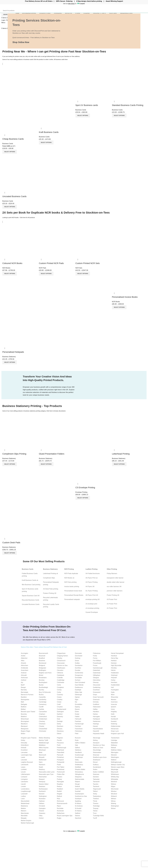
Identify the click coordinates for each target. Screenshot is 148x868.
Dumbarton (79, 665)
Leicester (24, 760)
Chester (42, 726)
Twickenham (115, 738)
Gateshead (97, 673)
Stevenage (97, 738)
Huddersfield (115, 685)
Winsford (114, 794)
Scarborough (79, 755)
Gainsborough (98, 668)
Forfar (95, 656)
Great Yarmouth (98, 697)
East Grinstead (80, 682)
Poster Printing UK (113, 595)
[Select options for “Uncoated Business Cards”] (10, 207)
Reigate (59, 794)
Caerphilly (42, 697)
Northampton (43, 789)
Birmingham (25, 721)
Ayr (22, 682)
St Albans (78, 803)
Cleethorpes (61, 668)
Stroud (95, 762)
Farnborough (79, 724)
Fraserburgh (97, 663)
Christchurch (61, 661)
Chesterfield (43, 729)
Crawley (60, 700)
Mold (41, 752)
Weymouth (115, 772)
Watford (114, 760)
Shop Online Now (21, 42)
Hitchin (113, 670)
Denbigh (60, 721)
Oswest (41, 811)
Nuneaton (42, 799)
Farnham (78, 726)
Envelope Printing (81, 492)
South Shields (80, 789)
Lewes (23, 767)
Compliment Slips (49, 578)
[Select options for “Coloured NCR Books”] (10, 274)
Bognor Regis (26, 731)
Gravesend (97, 692)
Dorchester (79, 656)
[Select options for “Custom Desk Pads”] (10, 553)
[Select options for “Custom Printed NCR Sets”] (83, 274)
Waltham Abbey (116, 750)
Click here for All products (27, 218)
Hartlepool (96, 719)
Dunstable (78, 678)
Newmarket (43, 777)
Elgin (77, 700)
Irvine (113, 709)
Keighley (114, 712)
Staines (77, 816)
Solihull (77, 786)
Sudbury (96, 765)
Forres (95, 658)
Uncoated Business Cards (14, 196)
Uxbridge (114, 740)
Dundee (78, 670)
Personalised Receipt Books (74, 595)
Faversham (79, 729)
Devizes (60, 729)
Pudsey (59, 779)
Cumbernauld (61, 709)
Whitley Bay (115, 777)
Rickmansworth (62, 803)
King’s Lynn (115, 731)
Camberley (43, 700)
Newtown (42, 786)
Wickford (114, 782)
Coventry (60, 695)
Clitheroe (60, 673)
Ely (76, 702)
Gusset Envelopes (92, 612)
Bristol (41, 675)
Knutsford (24, 750)
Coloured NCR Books (12, 263)
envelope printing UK (93, 599)
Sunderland (97, 767)
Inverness (114, 702)
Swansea (96, 774)
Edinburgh (78, 695)
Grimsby (96, 702)
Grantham (96, 690)
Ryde (77, 740)
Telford (95, 791)
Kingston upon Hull (117, 734)
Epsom (77, 709)
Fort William (97, 661)
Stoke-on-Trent (98, 748)
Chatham (42, 714)
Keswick (114, 721)
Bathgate (24, 704)
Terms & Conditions (131, 848)
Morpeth (42, 757)
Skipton (77, 782)
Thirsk (95, 801)
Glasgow (96, 678)
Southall (78, 791)
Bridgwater (42, 668)
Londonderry (25, 789)
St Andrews (79, 806)
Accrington (25, 653)
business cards (29, 59)
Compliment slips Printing (84, 848)
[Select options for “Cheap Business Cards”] (10, 152)
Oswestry (42, 813)
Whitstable (114, 779)
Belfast (23, 709)
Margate (24, 818)
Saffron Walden (80, 743)
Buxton (41, 695)
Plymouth (60, 755)
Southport (78, 799)
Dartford (60, 714)
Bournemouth (43, 653)
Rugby (59, 818)
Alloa (23, 661)
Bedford (24, 707)
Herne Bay (115, 658)
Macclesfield (25, 801)
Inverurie (114, 704)
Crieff (59, 704)
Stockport (96, 743)
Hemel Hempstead (117, 653)
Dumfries (78, 668)
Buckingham (43, 682)
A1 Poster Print (112, 608)
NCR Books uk (69, 578)
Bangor (23, 687)
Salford (77, 748)
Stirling (95, 740)
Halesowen (97, 707)
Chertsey (42, 721)
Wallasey (114, 745)
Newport (42, 779)
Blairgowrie (25, 729)
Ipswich (113, 707)
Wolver (113, 808)
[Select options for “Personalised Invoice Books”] (119, 307)
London (23, 786)
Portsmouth (61, 772)
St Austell (78, 808)
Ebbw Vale (78, 692)
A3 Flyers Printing (92, 582)
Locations (79, 859)
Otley (41, 816)
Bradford (42, 658)
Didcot (59, 734)
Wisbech (114, 796)
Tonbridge (96, 806)
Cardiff (41, 707)
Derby (59, 724)
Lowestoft (24, 794)
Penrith (59, 740)
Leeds (23, 757)
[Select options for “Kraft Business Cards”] (46, 142)
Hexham (114, 663)
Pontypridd (61, 762)
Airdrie (23, 656)
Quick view (5, 135)
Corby (59, 692)
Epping (77, 707)
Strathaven (97, 760)
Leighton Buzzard (27, 762)
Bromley (42, 680)
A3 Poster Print (112, 599)
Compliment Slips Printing (14, 454)
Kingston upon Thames (29, 738)
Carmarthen (43, 712)
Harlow (95, 714)
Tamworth (96, 782)
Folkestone (97, 653)
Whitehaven (115, 774)
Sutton (95, 769)
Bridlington (42, 670)
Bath (23, 702)
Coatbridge (61, 680)
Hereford (114, 656)
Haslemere (97, 721)
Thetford (96, 799)
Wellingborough (116, 762)
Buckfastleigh (43, 687)
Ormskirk (42, 806)
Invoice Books (80, 841)
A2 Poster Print (112, 604)
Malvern (24, 811)
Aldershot (24, 658)
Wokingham (115, 806)
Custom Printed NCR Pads (51, 263)
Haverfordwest (98, 729)
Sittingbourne (79, 774)
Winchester (115, 789)
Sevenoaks (79, 762)
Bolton (23, 734)
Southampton (79, 794)
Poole (59, 765)
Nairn (41, 762)
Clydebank (60, 675)
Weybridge (115, 769)
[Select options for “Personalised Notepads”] (10, 362)
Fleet (77, 734)
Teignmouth (97, 789)
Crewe (59, 702)
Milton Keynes (44, 748)
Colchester (60, 682)
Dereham (60, 726)
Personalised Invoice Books (125, 297)
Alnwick (24, 663)
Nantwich (42, 765)
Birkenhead (25, 719)
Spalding (78, 801)
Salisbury (78, 750)
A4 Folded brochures (93, 573)
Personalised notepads (72, 599)
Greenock (96, 700)
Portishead (61, 769)
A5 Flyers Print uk (92, 578)
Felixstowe (79, 731)
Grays (95, 695)
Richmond (60, 801)
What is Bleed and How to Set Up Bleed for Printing (53, 838)
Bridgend (42, 665)
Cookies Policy (130, 841)
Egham (77, 697)
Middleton (42, 745)
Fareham (78, 721)
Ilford (113, 695)
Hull (112, 687)
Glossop (96, 682)
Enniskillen (79, 704)
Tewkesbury (97, 796)
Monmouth (42, 755)
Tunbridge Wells (98, 816)
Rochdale (60, 808)
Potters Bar (61, 774)
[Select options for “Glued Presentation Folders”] (46, 464)
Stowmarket (97, 752)
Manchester (25, 813)
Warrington (115, 752)
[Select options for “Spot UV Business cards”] (83, 116)
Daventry (60, 717)
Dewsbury (60, 731)
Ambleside (25, 668)
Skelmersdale (79, 779)
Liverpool (24, 777)
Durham (78, 680)
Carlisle (41, 709)
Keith (113, 714)
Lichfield (24, 769)
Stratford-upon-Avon (100, 757)
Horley (113, 680)
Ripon (59, 806)
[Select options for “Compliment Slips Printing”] (10, 464)
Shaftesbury (79, 765)
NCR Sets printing (70, 582)
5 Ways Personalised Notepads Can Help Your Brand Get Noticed (54, 861)
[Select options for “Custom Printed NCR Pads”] (46, 274)
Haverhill (96, 731)
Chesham (42, 724)
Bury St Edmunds (45, 692)
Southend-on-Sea (81, 796)
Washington (115, 757)
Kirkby (23, 740)
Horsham (114, 682)
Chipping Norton (62, 656)
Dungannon (79, 675)
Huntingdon (115, 690)
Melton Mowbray (44, 738)
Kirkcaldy (24, 743)
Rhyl (58, 799)
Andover (24, 673)
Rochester (60, 811)
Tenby (95, 794)
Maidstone (24, 806)
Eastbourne (79, 687)
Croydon (60, 707)
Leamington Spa (26, 755)
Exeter (77, 714)
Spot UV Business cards (87, 105)
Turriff (95, 818)
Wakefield (114, 743)
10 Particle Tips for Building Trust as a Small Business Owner (53, 844)
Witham (113, 799)
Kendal (113, 717)
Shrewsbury (79, 772)
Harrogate (96, 717)
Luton (23, 799)
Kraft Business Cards (49, 132)
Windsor (114, 791)
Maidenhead (25, 803)
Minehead (42, 750)
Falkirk (77, 717)
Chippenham (61, 653)
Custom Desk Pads (11, 543)
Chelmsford (43, 717)
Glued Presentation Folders (52, 454)
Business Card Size (107, 837)
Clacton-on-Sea (62, 665)
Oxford (41, 818)
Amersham (25, 670)
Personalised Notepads (13, 352)
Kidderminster (116, 726)
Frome (95, 665)
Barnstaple (25, 692)
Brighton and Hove (45, 673)
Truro (95, 813)
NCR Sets (79, 268)
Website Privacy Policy (132, 837)
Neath (41, 767)
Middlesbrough (44, 743)
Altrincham (25, 665)
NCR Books (6, 268)
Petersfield (60, 752)
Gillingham (97, 675)
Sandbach (78, 752)
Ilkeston (114, 700)
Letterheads (79, 844)
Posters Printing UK (50, 593)
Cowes (59, 697)
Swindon (96, 777)
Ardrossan (24, 678)
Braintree (42, 661)
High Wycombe (116, 665)
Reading (60, 784)
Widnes (113, 784)
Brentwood (43, 663)
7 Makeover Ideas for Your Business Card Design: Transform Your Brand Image (55, 850)
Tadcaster (96, 779)
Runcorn (78, 738)
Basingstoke (25, 700)
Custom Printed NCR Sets (88, 263)
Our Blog (128, 844)
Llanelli (23, 784)
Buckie (41, 685)
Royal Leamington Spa (65, 816)
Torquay (96, 808)
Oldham (42, 803)
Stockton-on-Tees (99, 745)
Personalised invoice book (73, 591)
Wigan (113, 786)
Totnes (95, 811)
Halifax (95, 709)
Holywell (114, 678)
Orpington (42, 808)
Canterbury (43, 704)
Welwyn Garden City (118, 765)
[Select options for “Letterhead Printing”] (119, 464)
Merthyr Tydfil (43, 740)
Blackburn (24, 724)
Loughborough (26, 791)
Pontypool (60, 760)
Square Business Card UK (31, 596)
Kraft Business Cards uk (30, 580)
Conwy (59, 690)
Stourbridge (97, 750)
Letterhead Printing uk (51, 573)
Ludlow (23, 796)
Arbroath (24, 675)
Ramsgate (60, 782)
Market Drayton (26, 821)
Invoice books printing (72, 587)
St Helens (78, 811)
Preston (59, 777)
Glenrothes (97, 680)
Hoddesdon (115, 673)
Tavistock (96, 786)
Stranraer (96, 755)
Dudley (77, 663)
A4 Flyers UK (90, 587)
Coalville (60, 678)
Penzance (60, 743)
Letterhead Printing (121, 454)
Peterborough (61, 748)
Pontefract (60, 757)
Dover (77, 661)
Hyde (113, 692)
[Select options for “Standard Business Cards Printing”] (119, 116)
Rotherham (61, 813)
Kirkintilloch (25, 745)
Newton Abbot (44, 784)
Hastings (96, 724)
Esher (77, 712)
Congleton (60, 687)
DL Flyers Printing (92, 591)
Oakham (42, 801)
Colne (59, 685)
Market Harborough (27, 823)
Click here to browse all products (56, 411)
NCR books (15, 218)
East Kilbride (79, 685)
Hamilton (96, 712)
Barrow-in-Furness (27, 695)
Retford (59, 796)
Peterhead (60, 750)
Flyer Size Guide (106, 841)
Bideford (24, 717)
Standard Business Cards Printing (128, 105)
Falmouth (78, 719)
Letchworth (25, 765)
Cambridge (43, 702)
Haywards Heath (99, 734)
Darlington (60, 712)
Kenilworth (114, 719)
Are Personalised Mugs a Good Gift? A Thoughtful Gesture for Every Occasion (55, 855)
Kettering (114, 724)
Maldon (23, 808)
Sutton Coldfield (98, 772)
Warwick (114, 755)
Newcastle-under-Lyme (47, 772)
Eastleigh (78, 690)
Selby (77, 760)
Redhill (59, 791)
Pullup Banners (112, 573)
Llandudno (25, 782)
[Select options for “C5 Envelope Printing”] (83, 498)
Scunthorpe (79, 757)
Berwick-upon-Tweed (28, 712)
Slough (77, 784)
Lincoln (23, 772)
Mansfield (24, 816)
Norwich (42, 794)
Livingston (24, 779)
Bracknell (42, 656)
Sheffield (78, 767)
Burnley (41, 690)
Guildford (96, 704)
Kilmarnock (115, 729)
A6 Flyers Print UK (92, 595)
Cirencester (61, 663)
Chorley (59, 658)
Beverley (24, 714)
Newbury (42, 769)
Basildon (24, 697)
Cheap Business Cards (13, 139)
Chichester (42, 731)
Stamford (78, 818)
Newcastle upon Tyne (46, 774)
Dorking (78, 658)
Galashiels (96, 670)
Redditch (60, 789)
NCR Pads (42, 268)
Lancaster (24, 752)
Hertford (114, 661)
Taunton (96, 784)
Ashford (24, 680)
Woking (113, 803)
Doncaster (78, 653)
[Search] (74, 11)
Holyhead (114, 675)
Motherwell (43, 760)
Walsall (113, 748)
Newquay (42, 782)
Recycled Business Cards (31, 600)
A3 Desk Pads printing (51, 589)
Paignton (60, 738)
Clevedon (60, 670)
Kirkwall (24, 748)
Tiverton (96, 803)
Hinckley (114, 668)
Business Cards (8, 144)
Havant (95, 726)
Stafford (78, 813)
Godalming (97, 687)
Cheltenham (43, 719)
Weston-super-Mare (118, 767)
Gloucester (97, 685)
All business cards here (61, 59)
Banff (23, 685)
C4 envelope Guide (107, 845)
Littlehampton (26, 774)
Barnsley (24, 690)
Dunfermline (79, 673)
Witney (113, 801)
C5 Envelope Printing (85, 488)
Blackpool (24, 726)
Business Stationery (9, 357)
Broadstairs (43, 678)
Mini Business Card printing (31, 585)
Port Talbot (60, 767)
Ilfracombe (114, 697)
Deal (58, 719)
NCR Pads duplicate (71, 573)
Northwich (42, 791)
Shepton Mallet (80, 769)
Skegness (78, 777)
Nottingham (43, 796)
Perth (59, 745)
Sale (76, 745)
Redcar (59, 786)
